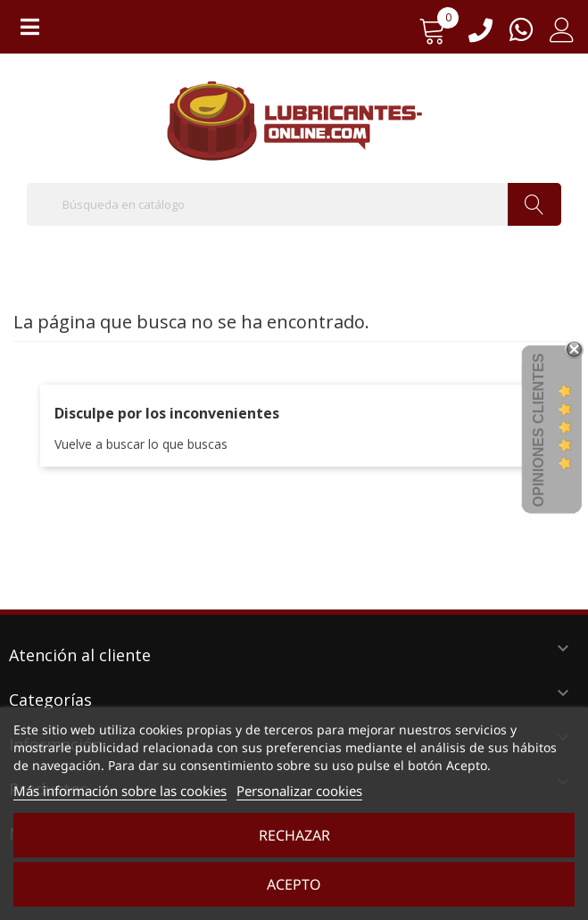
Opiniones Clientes (538, 430)
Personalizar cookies (299, 791)
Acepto (294, 884)
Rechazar (294, 835)
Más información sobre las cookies (120, 791)
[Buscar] (294, 204)
